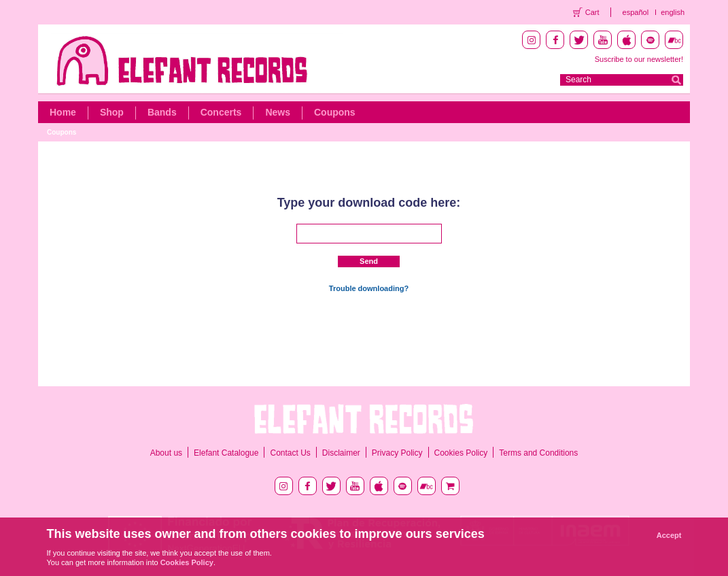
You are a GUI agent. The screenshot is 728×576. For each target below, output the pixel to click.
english (673, 12)
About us (166, 453)
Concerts (221, 112)
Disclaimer (341, 453)
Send (369, 261)
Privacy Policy (397, 453)
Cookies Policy (461, 453)
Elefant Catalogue (226, 453)
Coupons (335, 112)
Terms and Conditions (538, 453)
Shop (112, 112)
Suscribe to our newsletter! (639, 59)
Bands (162, 112)
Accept (669, 535)
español (636, 12)
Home (63, 112)
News (278, 112)
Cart (592, 12)
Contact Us (290, 453)
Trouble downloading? (369, 288)
